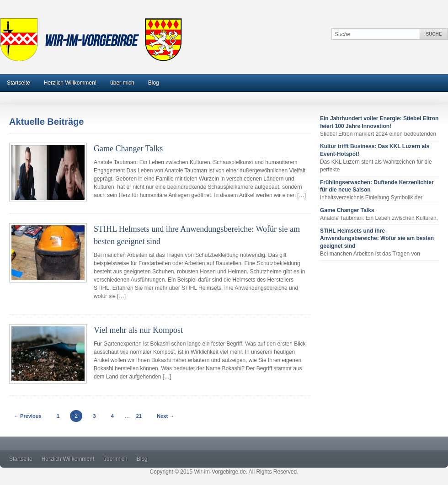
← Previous (28, 416)
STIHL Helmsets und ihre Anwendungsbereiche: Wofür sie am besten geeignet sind (377, 239)
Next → (165, 416)
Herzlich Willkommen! (70, 83)
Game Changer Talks (128, 149)
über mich (122, 83)
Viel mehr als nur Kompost (138, 330)
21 (139, 416)
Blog (154, 83)
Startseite (19, 83)
